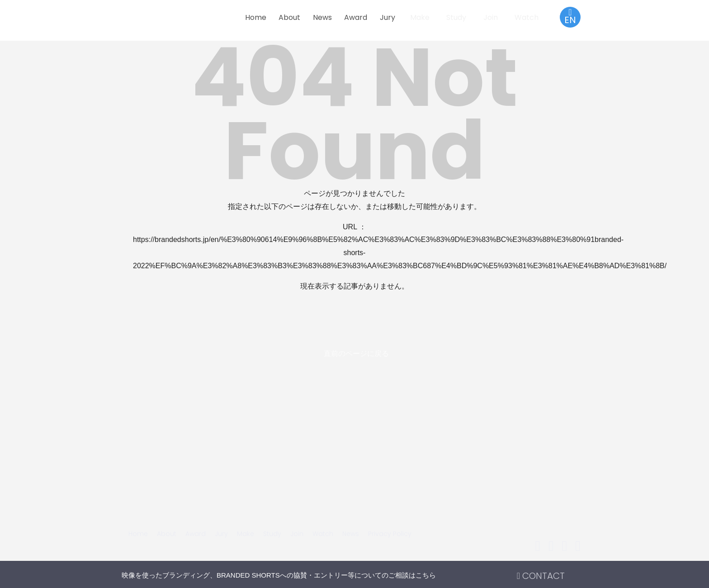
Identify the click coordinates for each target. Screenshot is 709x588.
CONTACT (541, 576)
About (289, 17)
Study (456, 17)
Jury (388, 17)
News (322, 17)
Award (356, 17)
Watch (527, 17)
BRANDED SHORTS (183, 21)
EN (570, 17)
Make (420, 17)
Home (256, 17)
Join (491, 17)
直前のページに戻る (356, 353)
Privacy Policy (390, 534)
